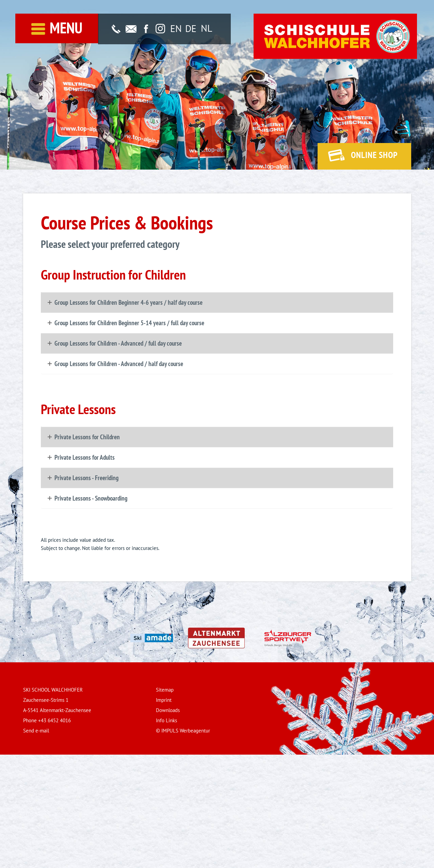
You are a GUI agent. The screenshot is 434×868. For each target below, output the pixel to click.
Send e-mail (36, 731)
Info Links (166, 720)
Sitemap (165, 690)
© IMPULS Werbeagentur (183, 731)
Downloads (168, 710)
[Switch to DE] (191, 29)
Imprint (164, 700)
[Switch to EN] (176, 29)
